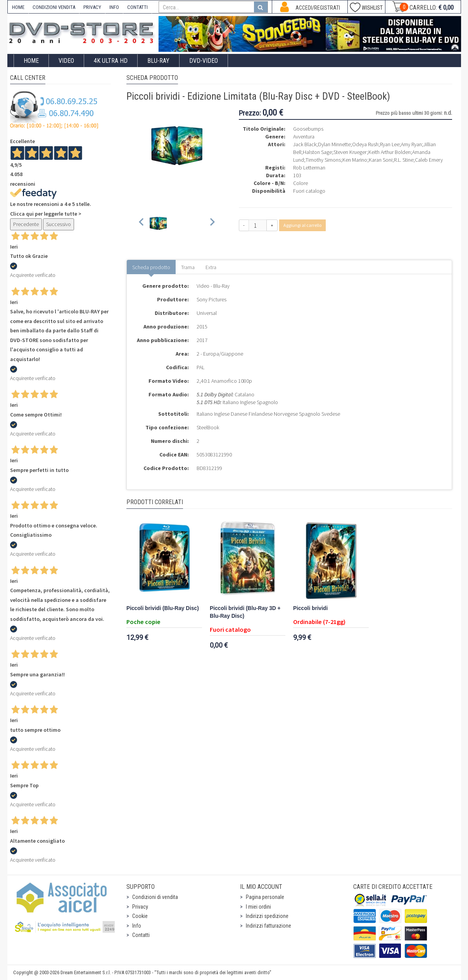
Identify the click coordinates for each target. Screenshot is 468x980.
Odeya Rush (365, 144)
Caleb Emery (429, 160)
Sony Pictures (212, 299)
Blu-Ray (158, 61)
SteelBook (208, 427)
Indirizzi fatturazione (269, 926)
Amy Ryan (411, 144)
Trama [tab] (188, 267)
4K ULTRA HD (111, 61)
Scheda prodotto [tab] (151, 267)
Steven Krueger (350, 152)
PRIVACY (92, 7)
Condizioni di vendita (155, 897)
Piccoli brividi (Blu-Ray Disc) (163, 608)
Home (31, 61)
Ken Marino (355, 160)
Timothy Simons (323, 160)
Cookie (140, 916)
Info (137, 926)
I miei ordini (258, 907)
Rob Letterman (309, 168)
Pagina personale (265, 897)
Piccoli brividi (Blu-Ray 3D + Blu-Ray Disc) (245, 612)
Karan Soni (381, 160)
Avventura (304, 137)
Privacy (140, 907)
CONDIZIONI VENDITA (54, 7)
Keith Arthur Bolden (389, 152)
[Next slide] (212, 223)
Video (66, 61)
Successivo (59, 224)
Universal (207, 313)
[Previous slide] (142, 223)
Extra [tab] (211, 267)
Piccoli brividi (310, 608)
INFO (114, 7)
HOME (18, 7)
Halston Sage (317, 152)
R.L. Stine (404, 160)
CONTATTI (137, 7)
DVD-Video (204, 61)
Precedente (26, 224)
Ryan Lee (390, 144)
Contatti (141, 935)
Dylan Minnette (334, 144)
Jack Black (305, 144)
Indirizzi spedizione (267, 916)
